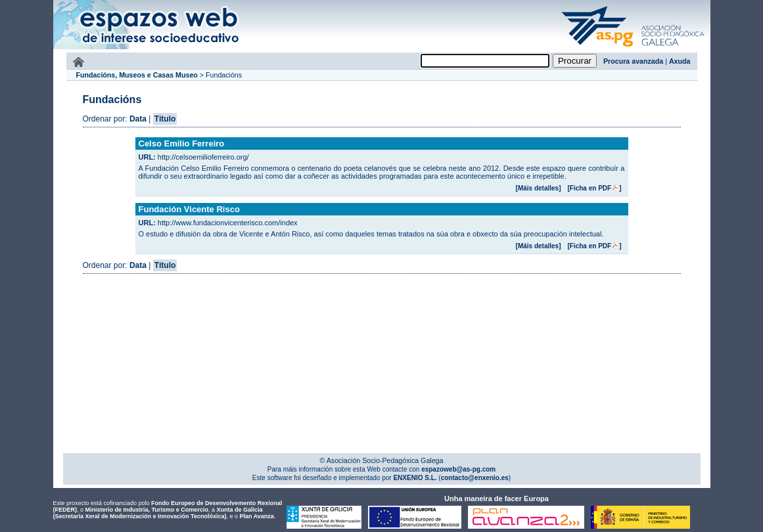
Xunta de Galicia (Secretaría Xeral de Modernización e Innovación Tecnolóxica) (158, 513)
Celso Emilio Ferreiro (182, 144)
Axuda (680, 61)
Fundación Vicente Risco (189, 209)
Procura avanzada (633, 61)
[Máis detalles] (539, 188)
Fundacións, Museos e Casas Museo (137, 75)
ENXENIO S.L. (414, 478)
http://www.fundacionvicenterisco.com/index (228, 223)
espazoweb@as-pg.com (457, 469)
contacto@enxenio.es (475, 478)
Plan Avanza (256, 516)
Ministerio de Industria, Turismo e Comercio (147, 510)
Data (138, 119)
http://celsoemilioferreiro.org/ (203, 157)
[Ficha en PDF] (594, 188)
